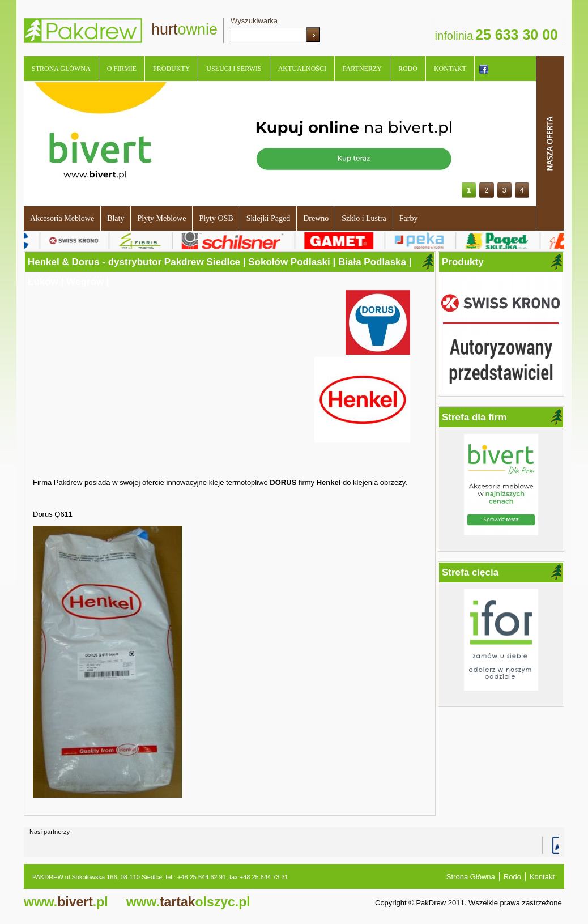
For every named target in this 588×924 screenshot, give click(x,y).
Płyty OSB (216, 218)
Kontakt (450, 69)
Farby (409, 218)
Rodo (408, 69)
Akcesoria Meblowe (62, 218)
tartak (188, 902)
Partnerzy (362, 69)
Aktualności (302, 69)
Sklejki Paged (268, 218)
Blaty (116, 218)
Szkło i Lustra (364, 218)
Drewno (316, 218)
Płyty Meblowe (161, 218)
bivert (66, 902)
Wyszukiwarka (254, 21)
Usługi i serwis (234, 69)
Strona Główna (61, 69)
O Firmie (122, 69)
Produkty (171, 69)
